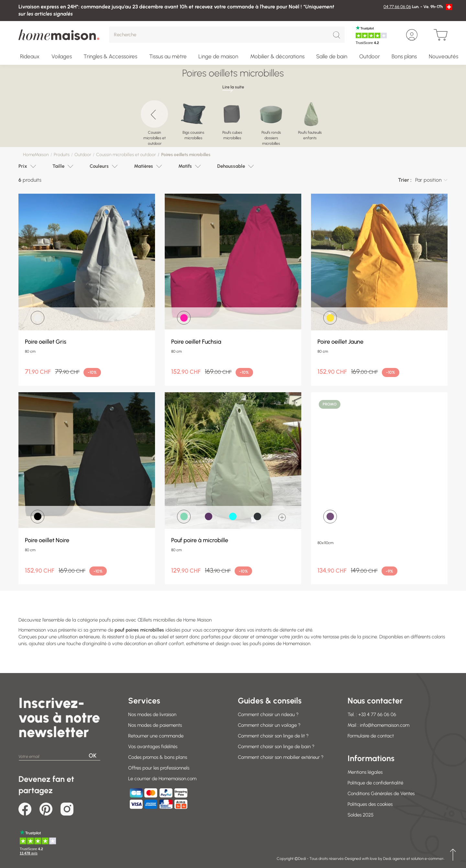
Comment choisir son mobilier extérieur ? (281, 757)
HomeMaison (36, 155)
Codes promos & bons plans (158, 757)
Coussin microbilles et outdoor (126, 155)
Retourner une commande (156, 736)
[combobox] (431, 180)
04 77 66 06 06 (397, 7)
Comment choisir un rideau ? (268, 714)
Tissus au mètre (168, 56)
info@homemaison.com (385, 725)
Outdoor (370, 56)
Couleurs (99, 166)
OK (93, 756)
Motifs (185, 166)
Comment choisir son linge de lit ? (273, 736)
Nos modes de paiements (155, 725)
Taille (58, 166)
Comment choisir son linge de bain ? (276, 747)
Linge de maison (218, 56)
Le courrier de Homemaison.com (162, 779)
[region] (233, 120)
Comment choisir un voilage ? (269, 725)
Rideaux (30, 56)
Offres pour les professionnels (159, 768)
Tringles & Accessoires (110, 56)
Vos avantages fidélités (153, 747)
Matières (144, 166)
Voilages (62, 56)
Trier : (405, 180)
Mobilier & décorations (277, 56)
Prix (23, 166)
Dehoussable (231, 166)
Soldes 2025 (361, 815)
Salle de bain (332, 56)
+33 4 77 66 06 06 (377, 714)
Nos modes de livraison (152, 714)
